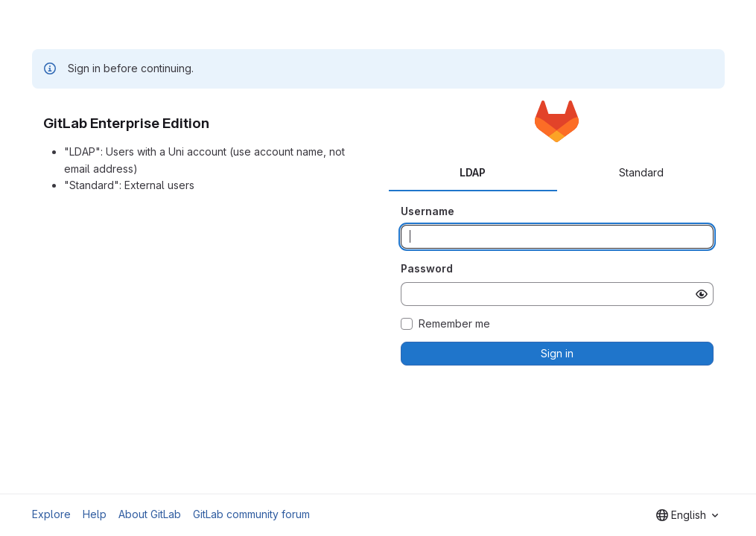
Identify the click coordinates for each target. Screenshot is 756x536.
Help (95, 514)
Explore (51, 514)
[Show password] (702, 294)
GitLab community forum (251, 514)
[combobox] (687, 515)
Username (428, 211)
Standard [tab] (641, 172)
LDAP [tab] (473, 172)
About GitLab (150, 514)
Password (427, 268)
